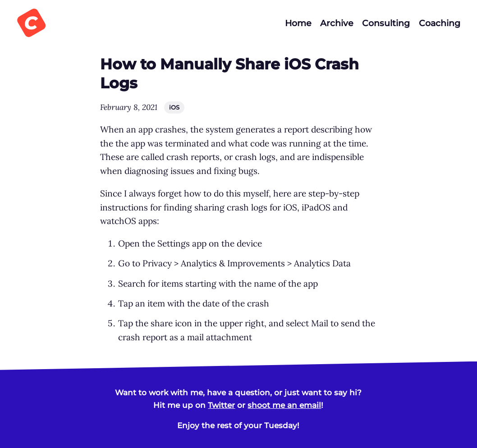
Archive (337, 23)
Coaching (440, 23)
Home (298, 23)
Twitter (221, 405)
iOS (174, 107)
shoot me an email (284, 405)
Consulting (386, 23)
